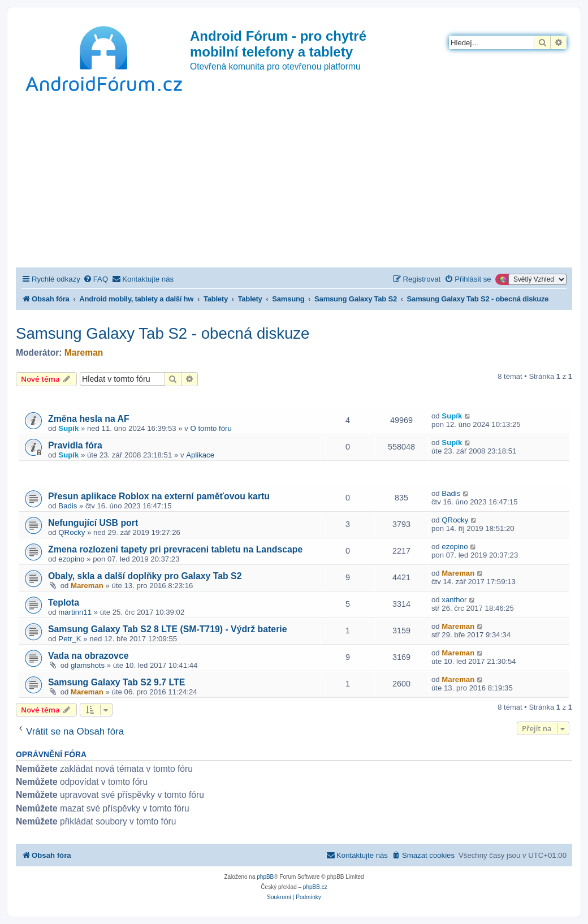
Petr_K (70, 639)
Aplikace (200, 455)
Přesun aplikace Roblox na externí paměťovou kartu (159, 496)
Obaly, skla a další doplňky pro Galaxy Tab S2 (145, 576)
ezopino (71, 559)
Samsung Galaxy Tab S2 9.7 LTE (116, 682)
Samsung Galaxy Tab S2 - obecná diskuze (163, 333)
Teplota (64, 603)
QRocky (72, 532)
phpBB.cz (315, 887)
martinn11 (75, 612)
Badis (68, 506)
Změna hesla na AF (89, 419)
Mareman (84, 353)
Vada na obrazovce (88, 656)
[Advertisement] (294, 183)
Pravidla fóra (75, 445)
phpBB (265, 877)
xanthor (454, 600)
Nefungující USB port (93, 523)
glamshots (88, 665)
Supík (68, 428)
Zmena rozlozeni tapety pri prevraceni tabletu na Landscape (175, 549)
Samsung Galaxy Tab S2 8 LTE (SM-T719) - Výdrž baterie (168, 629)
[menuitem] (96, 279)
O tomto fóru (211, 428)
